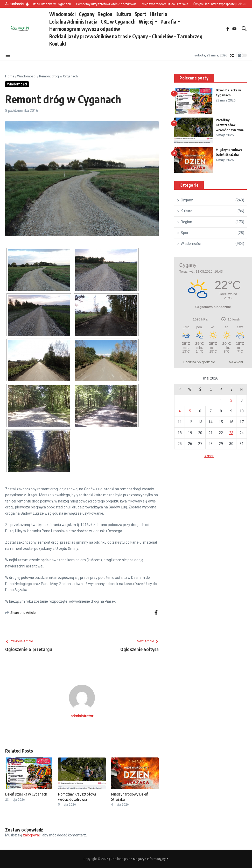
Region (105, 14)
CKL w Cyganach (118, 21)
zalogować (32, 835)
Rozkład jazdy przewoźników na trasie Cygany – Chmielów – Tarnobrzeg (126, 36)
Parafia (170, 21)
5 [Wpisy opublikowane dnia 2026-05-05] (190, 411)
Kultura (123, 14)
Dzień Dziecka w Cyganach (26, 794)
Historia (158, 14)
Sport (141, 14)
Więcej (148, 21)
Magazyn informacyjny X (151, 859)
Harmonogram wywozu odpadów (85, 29)
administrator (82, 716)
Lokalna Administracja (73, 21)
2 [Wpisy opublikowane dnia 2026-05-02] (231, 400)
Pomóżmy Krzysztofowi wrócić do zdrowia (77, 797)
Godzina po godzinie (199, 362)
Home (10, 76)
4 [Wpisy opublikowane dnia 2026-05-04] (180, 411)
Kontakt (58, 43)
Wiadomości (62, 14)
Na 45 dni (236, 362)
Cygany (87, 14)
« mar (209, 456)
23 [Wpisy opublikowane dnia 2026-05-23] (231, 433)
